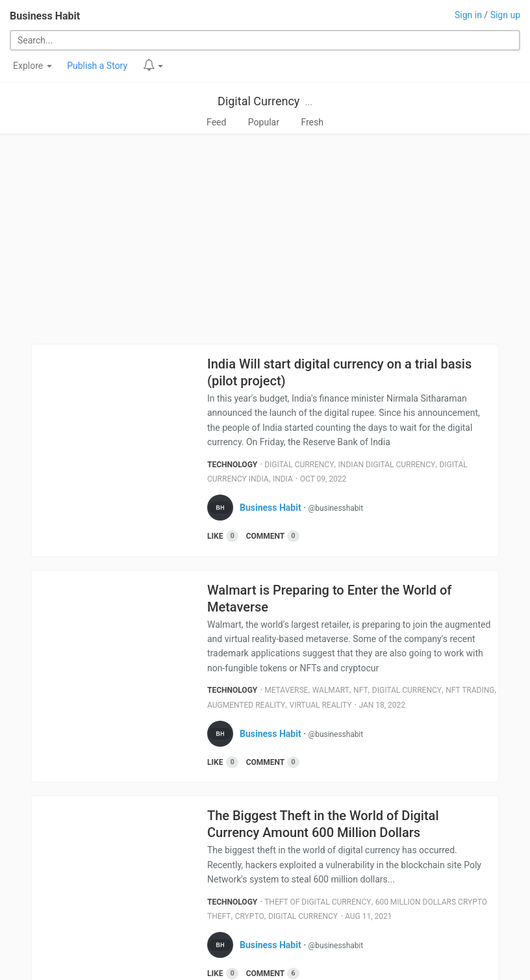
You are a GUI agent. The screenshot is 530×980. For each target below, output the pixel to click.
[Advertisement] (265, 239)
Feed (216, 122)
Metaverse (286, 690)
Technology (232, 465)
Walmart (331, 690)
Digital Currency (259, 101)
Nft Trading (470, 690)
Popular (264, 122)
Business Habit (45, 16)
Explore (32, 66)
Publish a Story (97, 66)
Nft (360, 690)
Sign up (505, 15)
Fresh (312, 122)
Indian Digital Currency (387, 465)
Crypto (250, 916)
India (283, 479)
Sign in (468, 15)
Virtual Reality (321, 705)
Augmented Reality (246, 705)
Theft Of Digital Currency (318, 902)
